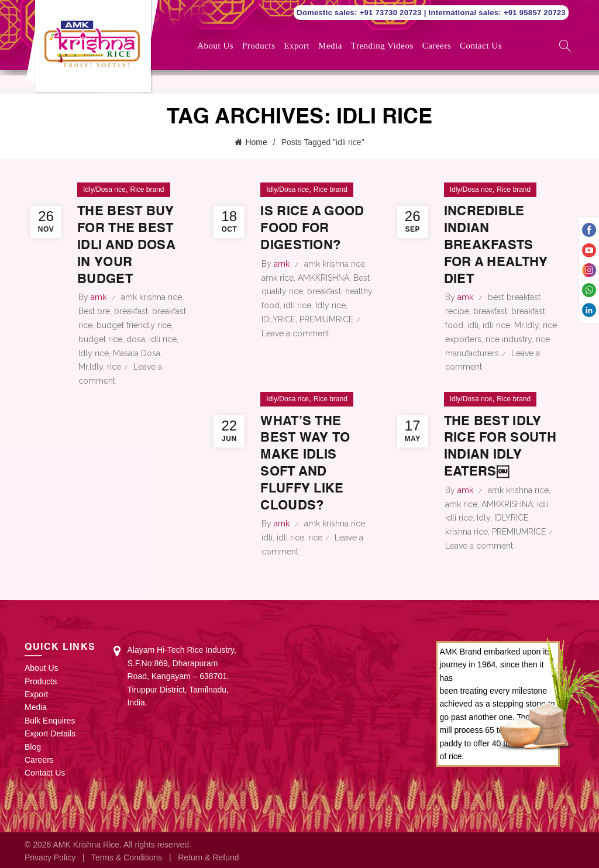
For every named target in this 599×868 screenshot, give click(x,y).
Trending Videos (382, 46)
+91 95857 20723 (535, 13)
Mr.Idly (91, 366)
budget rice (100, 338)
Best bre (94, 310)
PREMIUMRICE (326, 335)
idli (473, 324)
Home (256, 142)
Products (259, 46)
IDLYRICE (278, 335)
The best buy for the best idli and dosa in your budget (130, 244)
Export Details (50, 732)
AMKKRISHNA (323, 293)
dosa (136, 338)
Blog (33, 745)
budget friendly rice (134, 324)
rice (114, 366)
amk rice (278, 293)
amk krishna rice (152, 296)
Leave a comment (295, 349)
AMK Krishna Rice (86, 843)
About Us (215, 46)
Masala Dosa (137, 352)
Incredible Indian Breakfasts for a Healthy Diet (496, 244)
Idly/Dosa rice (104, 188)
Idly (483, 516)
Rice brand (147, 188)
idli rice (163, 338)
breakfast (131, 310)
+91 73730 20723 (392, 13)
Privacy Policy (50, 856)
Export (297, 46)
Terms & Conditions (127, 856)
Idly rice (94, 352)
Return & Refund (208, 856)
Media (330, 46)
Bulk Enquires (50, 719)
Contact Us (481, 46)
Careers (437, 46)
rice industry (509, 338)
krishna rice (467, 531)
